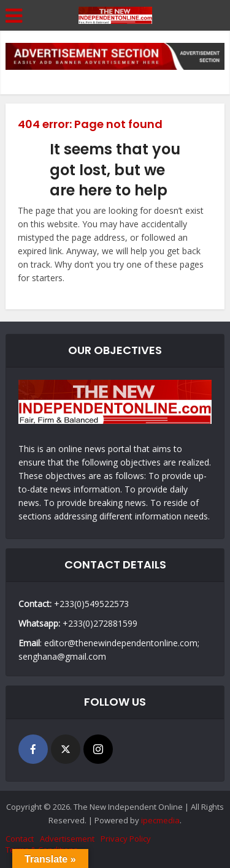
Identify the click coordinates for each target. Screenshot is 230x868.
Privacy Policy (126, 839)
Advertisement (67, 839)
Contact (20, 839)
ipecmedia (160, 820)
